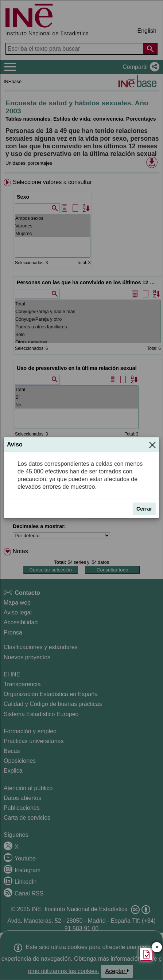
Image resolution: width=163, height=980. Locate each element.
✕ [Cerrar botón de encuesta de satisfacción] (157, 947)
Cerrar (144, 509)
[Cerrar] (152, 445)
